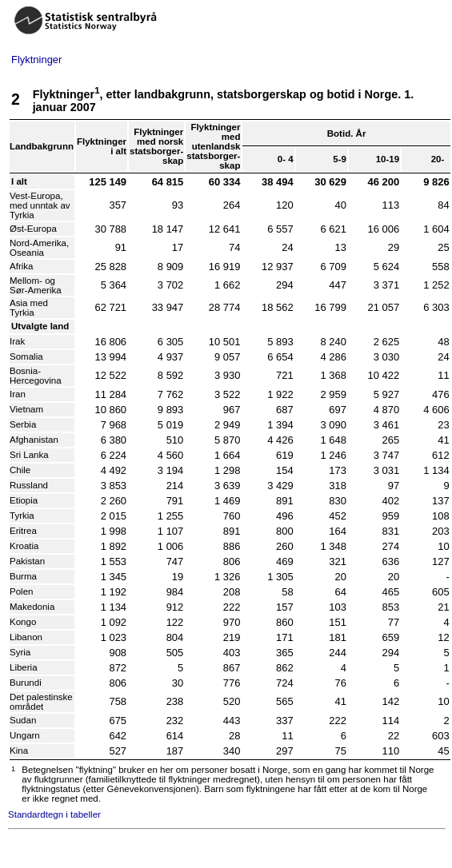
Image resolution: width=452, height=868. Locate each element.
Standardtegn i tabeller (54, 814)
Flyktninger (36, 60)
